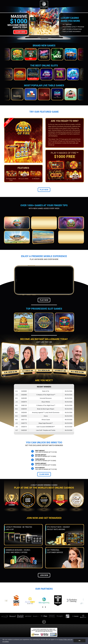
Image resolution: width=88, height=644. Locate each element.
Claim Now (44, 474)
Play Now (44, 190)
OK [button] (79, 641)
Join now (44, 575)
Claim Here (20, 32)
